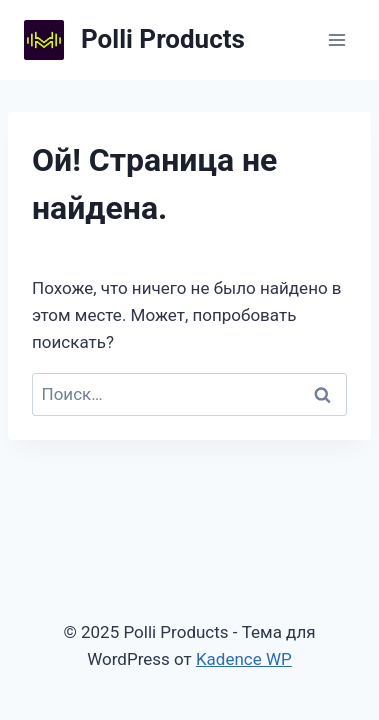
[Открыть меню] (336, 39)
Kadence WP (244, 659)
